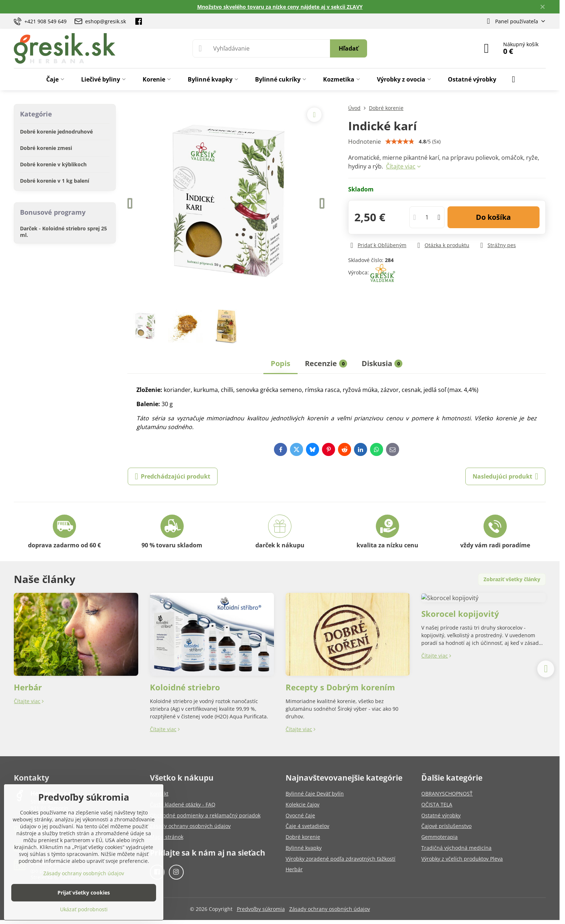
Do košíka (493, 217)
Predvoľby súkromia (261, 909)
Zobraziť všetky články (512, 579)
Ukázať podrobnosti (84, 909)
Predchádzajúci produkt (173, 476)
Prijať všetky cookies (84, 893)
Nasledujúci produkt (506, 476)
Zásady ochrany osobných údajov (330, 909)
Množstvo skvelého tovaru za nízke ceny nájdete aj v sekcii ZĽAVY (280, 7)
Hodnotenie (365, 142)
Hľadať (349, 48)
